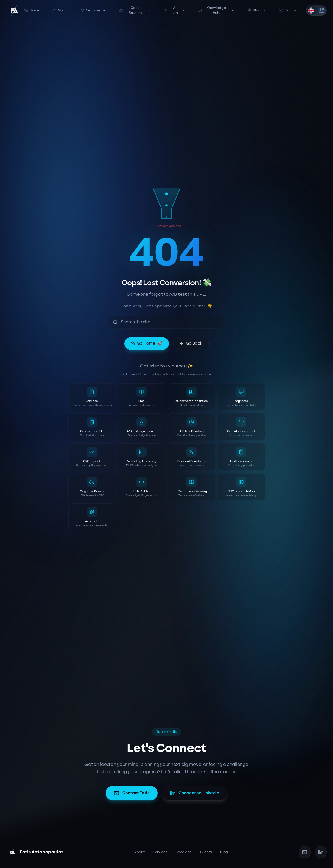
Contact (289, 10)
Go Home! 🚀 (147, 343)
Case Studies (135, 10)
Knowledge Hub (216, 10)
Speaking (184, 852)
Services (93, 10)
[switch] (316, 10)
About (60, 10)
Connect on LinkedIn (195, 793)
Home (31, 10)
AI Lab (175, 10)
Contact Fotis (132, 793)
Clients (206, 852)
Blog (257, 10)
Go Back (191, 343)
